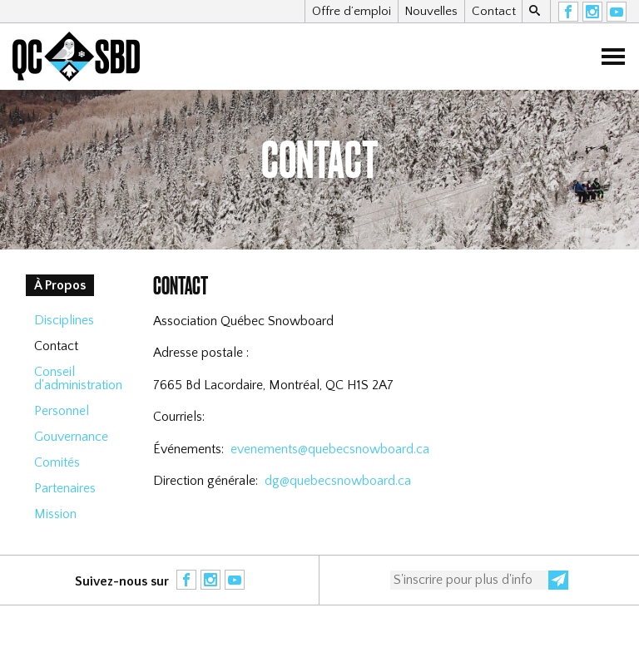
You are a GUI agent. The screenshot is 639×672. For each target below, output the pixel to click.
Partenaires (65, 488)
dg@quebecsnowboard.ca (338, 481)
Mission (55, 514)
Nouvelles (431, 11)
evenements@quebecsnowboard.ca (330, 449)
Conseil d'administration (78, 378)
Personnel (62, 411)
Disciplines (64, 320)
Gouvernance (71, 437)
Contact (494, 11)
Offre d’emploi (352, 11)
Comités (57, 462)
